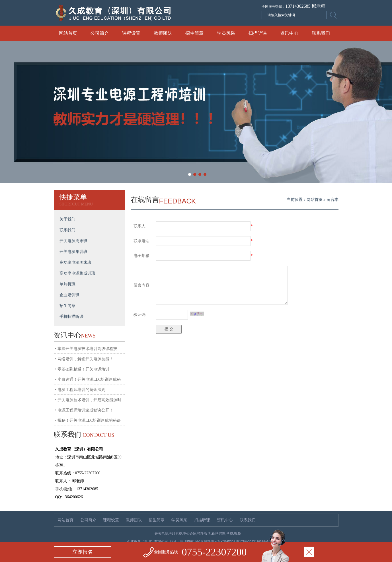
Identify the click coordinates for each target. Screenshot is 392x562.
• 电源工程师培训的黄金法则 (80, 390)
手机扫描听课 (71, 317)
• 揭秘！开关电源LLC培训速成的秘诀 (88, 420)
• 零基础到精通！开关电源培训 (82, 369)
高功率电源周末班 (75, 263)
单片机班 (67, 284)
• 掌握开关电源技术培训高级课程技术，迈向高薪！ (86, 351)
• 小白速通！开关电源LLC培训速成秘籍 (88, 381)
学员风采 (226, 33)
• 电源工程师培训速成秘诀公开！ (84, 410)
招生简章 (194, 33)
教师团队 (163, 33)
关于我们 (67, 219)
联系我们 (321, 33)
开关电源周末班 (73, 241)
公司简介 (100, 33)
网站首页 (68, 33)
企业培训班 (69, 295)
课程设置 (131, 33)
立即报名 (83, 552)
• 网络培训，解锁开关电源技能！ (84, 359)
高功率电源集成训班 (77, 273)
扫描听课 (258, 33)
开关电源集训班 (73, 252)
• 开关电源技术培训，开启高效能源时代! (88, 402)
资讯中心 (289, 33)
